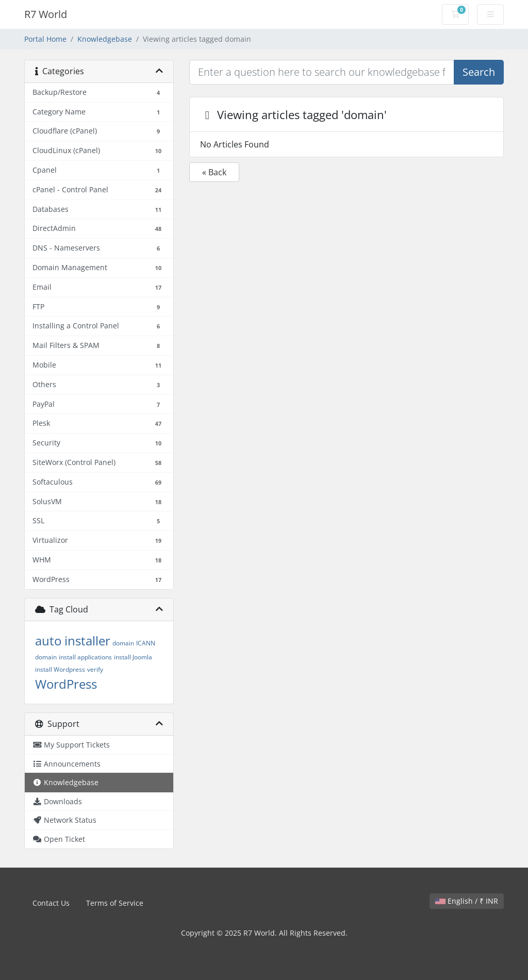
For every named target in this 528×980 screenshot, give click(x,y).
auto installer (73, 641)
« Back (214, 172)
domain (123, 643)
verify (95, 669)
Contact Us (51, 903)
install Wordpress (60, 669)
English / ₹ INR (467, 901)
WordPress (66, 684)
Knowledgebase (105, 39)
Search (479, 72)
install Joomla (133, 657)
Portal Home (45, 39)
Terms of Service (115, 903)
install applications (85, 657)
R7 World (46, 14)
